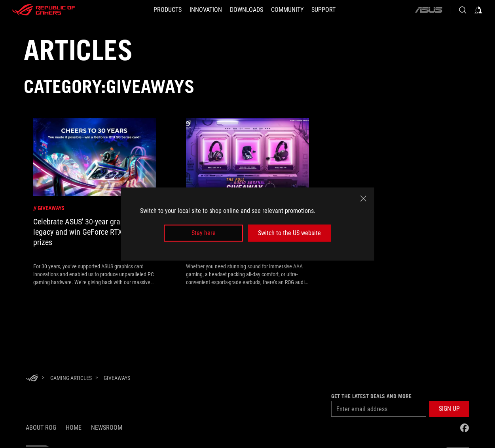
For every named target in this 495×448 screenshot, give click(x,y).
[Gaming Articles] (71, 378)
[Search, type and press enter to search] (463, 10)
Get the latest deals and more (371, 396)
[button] (449, 409)
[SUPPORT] (323, 10)
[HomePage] (32, 379)
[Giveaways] (117, 378)
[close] (363, 199)
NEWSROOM (107, 428)
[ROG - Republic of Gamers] (44, 10)
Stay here (204, 233)
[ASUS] (429, 10)
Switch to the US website (289, 233)
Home (74, 428)
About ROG (41, 428)
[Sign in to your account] (478, 10)
